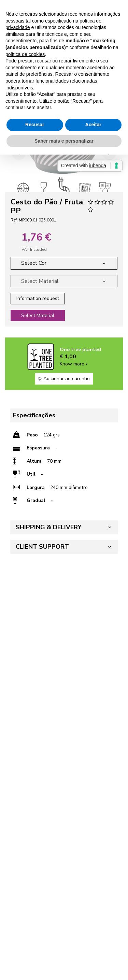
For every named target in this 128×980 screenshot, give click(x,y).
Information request (38, 298)
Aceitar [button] (93, 125)
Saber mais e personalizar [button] (64, 141)
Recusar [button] (35, 125)
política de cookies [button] (25, 54)
